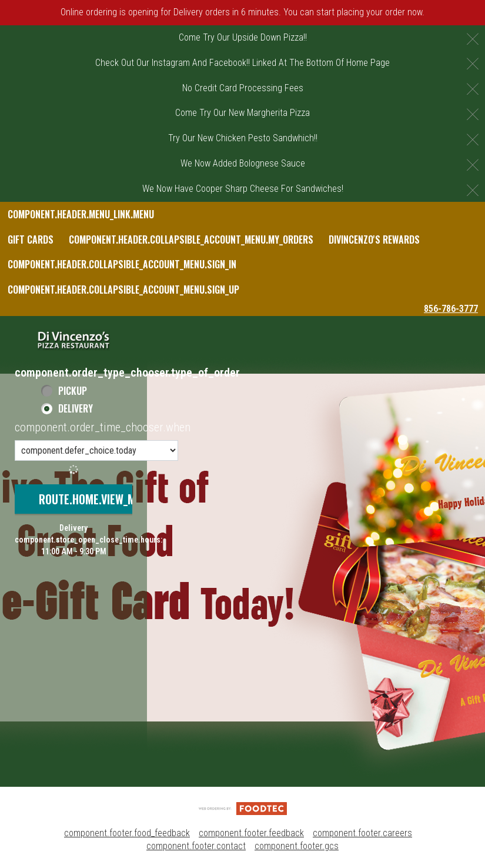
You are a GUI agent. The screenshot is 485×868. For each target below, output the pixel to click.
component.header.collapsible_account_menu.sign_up (123, 290)
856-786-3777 (451, 309)
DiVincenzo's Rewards (374, 240)
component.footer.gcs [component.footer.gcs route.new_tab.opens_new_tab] (297, 846)
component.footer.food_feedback (127, 833)
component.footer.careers (362, 833)
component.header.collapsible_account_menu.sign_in (122, 264)
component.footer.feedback (251, 833)
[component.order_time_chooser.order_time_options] (96, 450)
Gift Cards (31, 240)
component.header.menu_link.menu (81, 214)
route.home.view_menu (96, 499)
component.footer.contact (196, 846)
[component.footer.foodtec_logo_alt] (243, 808)
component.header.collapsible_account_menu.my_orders (191, 240)
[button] (73, 340)
